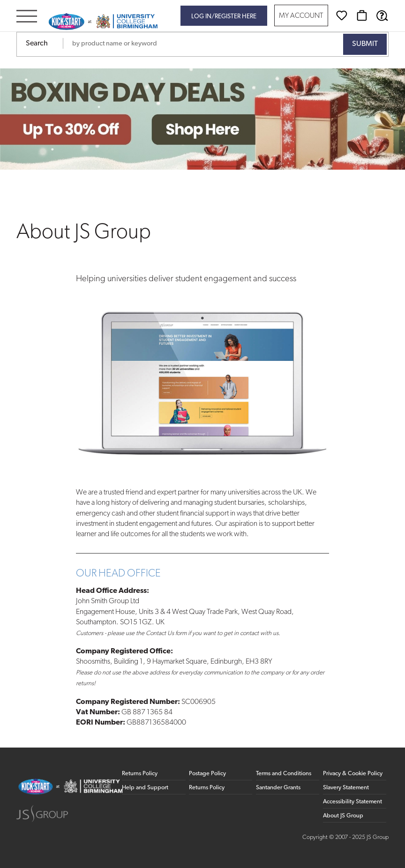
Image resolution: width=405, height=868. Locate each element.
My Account (301, 16)
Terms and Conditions (284, 774)
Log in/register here (224, 17)
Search (37, 44)
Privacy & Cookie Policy (353, 774)
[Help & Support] (382, 15)
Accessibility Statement (352, 802)
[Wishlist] (342, 15)
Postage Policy (207, 774)
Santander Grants (278, 788)
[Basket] (362, 15)
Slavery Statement (346, 788)
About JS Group (343, 816)
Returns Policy (140, 774)
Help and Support (145, 788)
